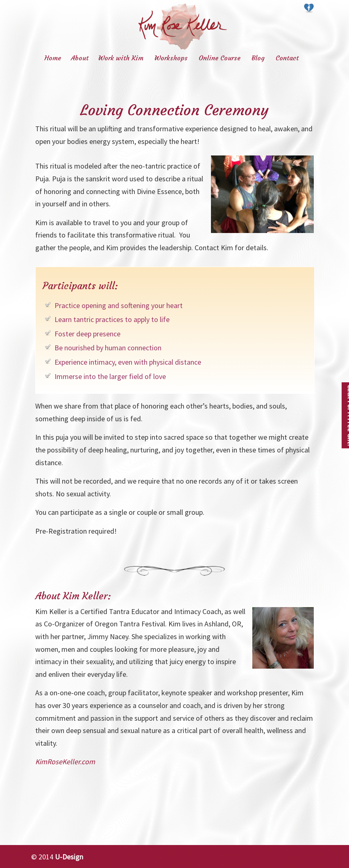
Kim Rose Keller (183, 26)
